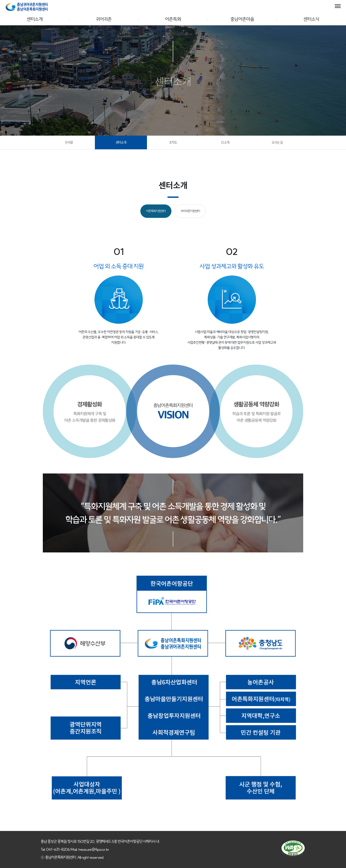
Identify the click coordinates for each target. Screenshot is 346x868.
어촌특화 (173, 19)
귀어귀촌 (104, 19)
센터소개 (35, 19)
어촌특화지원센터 (156, 211)
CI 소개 (225, 142)
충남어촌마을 (242, 19)
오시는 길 (277, 142)
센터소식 (311, 19)
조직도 (173, 142)
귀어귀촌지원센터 (190, 211)
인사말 (69, 142)
